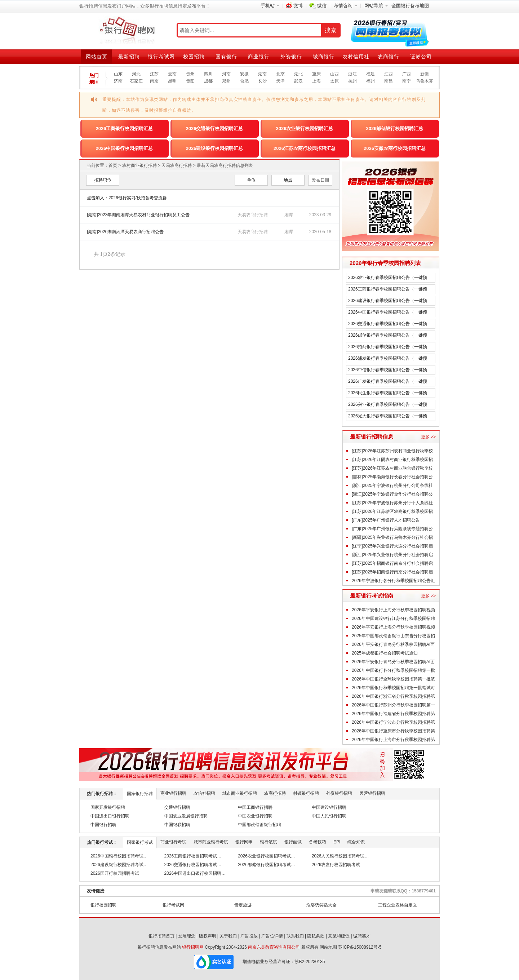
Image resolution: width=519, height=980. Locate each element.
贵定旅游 (243, 905)
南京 (154, 81)
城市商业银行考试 (211, 842)
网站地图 (328, 947)
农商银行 (389, 57)
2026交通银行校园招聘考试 (191, 865)
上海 (316, 81)
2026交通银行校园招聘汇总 (215, 128)
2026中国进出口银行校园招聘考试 (197, 873)
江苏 (154, 74)
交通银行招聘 (177, 807)
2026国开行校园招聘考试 (115, 873)
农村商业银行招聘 (139, 165)
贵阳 (190, 81)
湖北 (298, 74)
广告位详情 (272, 936)
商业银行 (259, 57)
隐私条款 (316, 936)
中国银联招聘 (177, 825)
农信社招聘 (204, 793)
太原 (334, 81)
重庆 (316, 74)
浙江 (352, 74)
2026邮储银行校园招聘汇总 (395, 128)
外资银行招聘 (339, 793)
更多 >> (428, 437)
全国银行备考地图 (410, 6)
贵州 (190, 74)
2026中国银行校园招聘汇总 (125, 148)
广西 (407, 74)
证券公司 (421, 57)
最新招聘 (129, 57)
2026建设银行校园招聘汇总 (215, 148)
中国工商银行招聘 (255, 807)
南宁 (407, 81)
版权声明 (208, 936)
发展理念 (187, 936)
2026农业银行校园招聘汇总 (305, 128)
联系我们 (295, 936)
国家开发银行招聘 (108, 807)
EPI (337, 842)
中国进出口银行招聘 (110, 816)
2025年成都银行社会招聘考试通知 (385, 653)
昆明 (172, 81)
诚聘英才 (362, 936)
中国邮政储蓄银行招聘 (259, 825)
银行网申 (244, 842)
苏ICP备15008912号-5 (360, 947)
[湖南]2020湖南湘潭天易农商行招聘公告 (125, 232)
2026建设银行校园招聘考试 (117, 865)
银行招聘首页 (161, 936)
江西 (389, 74)
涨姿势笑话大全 (321, 905)
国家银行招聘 (140, 794)
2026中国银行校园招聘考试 (117, 856)
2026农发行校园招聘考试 (336, 865)
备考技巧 (318, 842)
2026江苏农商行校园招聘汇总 (305, 148)
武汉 (298, 81)
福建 (371, 74)
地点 (288, 180)
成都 (208, 81)
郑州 (226, 81)
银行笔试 (269, 842)
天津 (280, 81)
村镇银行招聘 (306, 793)
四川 (208, 74)
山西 (334, 74)
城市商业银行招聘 (240, 793)
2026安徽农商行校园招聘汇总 (395, 148)
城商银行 (324, 57)
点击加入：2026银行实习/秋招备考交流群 (127, 198)
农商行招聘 (275, 793)
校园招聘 (194, 57)
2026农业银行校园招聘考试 (264, 856)
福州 (371, 81)
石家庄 (136, 81)
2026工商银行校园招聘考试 (191, 856)
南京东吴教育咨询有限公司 (274, 947)
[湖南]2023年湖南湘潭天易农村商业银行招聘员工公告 (138, 215)
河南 (226, 74)
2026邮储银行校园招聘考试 (264, 865)
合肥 (244, 81)
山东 (118, 74)
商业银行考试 (173, 842)
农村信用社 (356, 57)
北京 (280, 74)
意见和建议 (339, 936)
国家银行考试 (140, 842)
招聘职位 (103, 180)
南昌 (389, 81)
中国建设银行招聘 (329, 807)
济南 (118, 81)
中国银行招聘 (103, 825)
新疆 (425, 74)
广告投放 (249, 936)
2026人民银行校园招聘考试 (338, 856)
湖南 (262, 74)
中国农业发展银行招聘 (186, 816)
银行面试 (293, 842)
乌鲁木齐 (425, 81)
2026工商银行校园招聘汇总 (125, 128)
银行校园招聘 (103, 905)
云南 (172, 74)
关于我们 (228, 936)
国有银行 (226, 57)
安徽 (244, 74)
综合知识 (356, 842)
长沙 (262, 81)
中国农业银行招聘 (255, 816)
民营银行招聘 (372, 793)
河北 (136, 74)
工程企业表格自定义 (398, 905)
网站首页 (97, 57)
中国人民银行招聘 (329, 816)
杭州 (352, 81)
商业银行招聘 (173, 793)
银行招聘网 (193, 947)
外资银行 (291, 57)
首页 (113, 165)
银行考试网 (161, 57)
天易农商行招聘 (177, 165)
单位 (251, 180)
